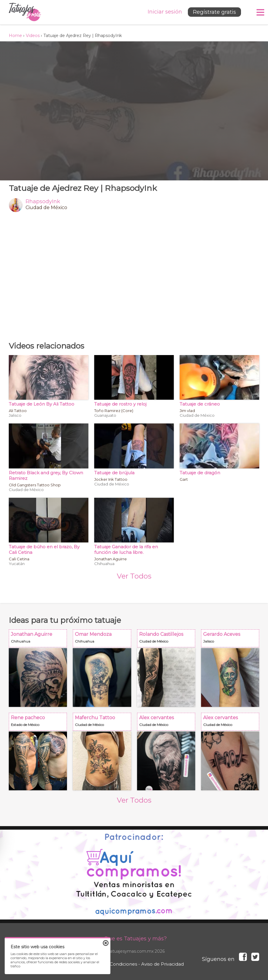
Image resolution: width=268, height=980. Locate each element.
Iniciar (165, 12)
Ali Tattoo (18, 411)
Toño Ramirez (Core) (114, 411)
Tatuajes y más (25, 12)
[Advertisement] (134, 277)
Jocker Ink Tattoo (111, 479)
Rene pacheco (40, 723)
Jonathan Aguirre (111, 559)
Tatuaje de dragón (200, 473)
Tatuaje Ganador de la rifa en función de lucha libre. (126, 549)
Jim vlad (187, 411)
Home (15, 36)
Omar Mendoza (104, 640)
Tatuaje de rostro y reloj (120, 404)
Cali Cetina (19, 559)
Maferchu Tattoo (104, 723)
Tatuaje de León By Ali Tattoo (42, 404)
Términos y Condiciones (111, 964)
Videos (33, 36)
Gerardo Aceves (232, 640)
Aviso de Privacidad (162, 964)
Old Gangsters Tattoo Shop (35, 485)
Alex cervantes (168, 723)
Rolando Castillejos (168, 640)
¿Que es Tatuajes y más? (134, 939)
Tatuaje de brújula (114, 473)
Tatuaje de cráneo (200, 404)
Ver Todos (134, 576)
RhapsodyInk (43, 201)
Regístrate (214, 12)
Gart (184, 479)
